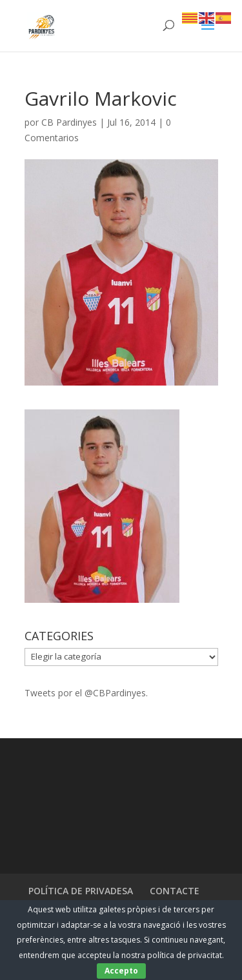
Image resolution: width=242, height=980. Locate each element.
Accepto (121, 971)
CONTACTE (175, 891)
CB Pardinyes (69, 122)
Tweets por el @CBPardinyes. (86, 693)
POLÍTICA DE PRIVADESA (81, 891)
